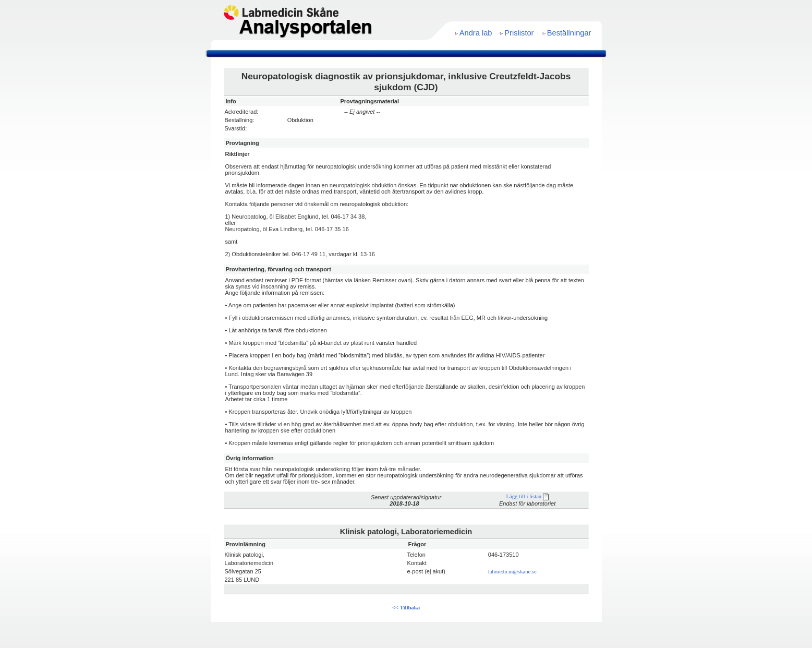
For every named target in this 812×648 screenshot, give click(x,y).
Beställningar (569, 33)
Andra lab (476, 33)
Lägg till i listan (527, 496)
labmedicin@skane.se (512, 572)
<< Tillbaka (406, 608)
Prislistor (519, 33)
